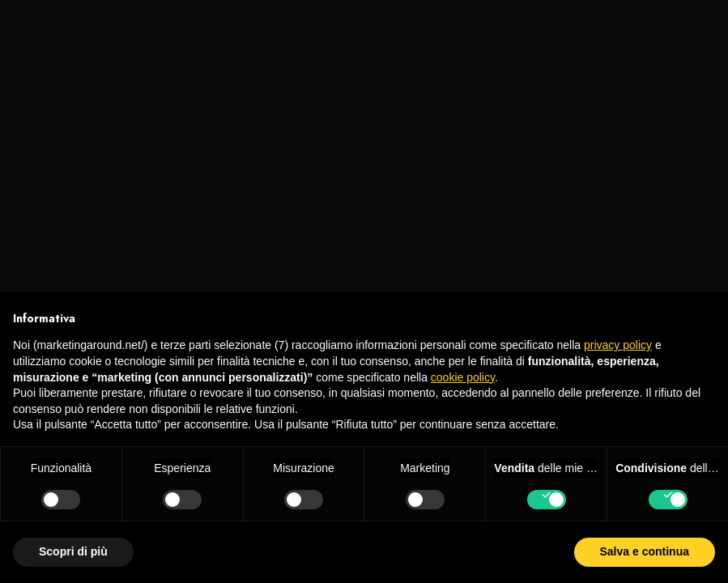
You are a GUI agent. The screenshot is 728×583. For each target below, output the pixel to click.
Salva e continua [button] (645, 551)
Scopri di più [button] (73, 551)
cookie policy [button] (463, 377)
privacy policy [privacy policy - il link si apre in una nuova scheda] (618, 345)
